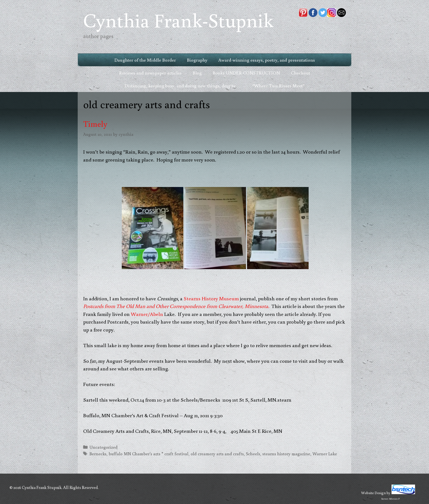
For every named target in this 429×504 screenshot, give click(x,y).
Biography (197, 60)
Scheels (253, 453)
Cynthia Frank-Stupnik (178, 20)
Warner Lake (325, 453)
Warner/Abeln (147, 314)
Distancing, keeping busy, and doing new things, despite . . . (183, 86)
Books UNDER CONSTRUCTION (246, 73)
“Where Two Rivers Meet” (278, 86)
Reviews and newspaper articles (150, 73)
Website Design (373, 493)
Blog (197, 73)
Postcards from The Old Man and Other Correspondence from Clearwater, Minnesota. (177, 306)
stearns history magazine (286, 453)
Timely (95, 124)
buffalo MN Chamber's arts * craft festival (149, 453)
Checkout (300, 73)
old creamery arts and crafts (217, 453)
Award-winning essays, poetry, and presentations (267, 60)
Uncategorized (104, 447)
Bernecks (98, 453)
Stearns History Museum (211, 298)
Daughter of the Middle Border (145, 60)
